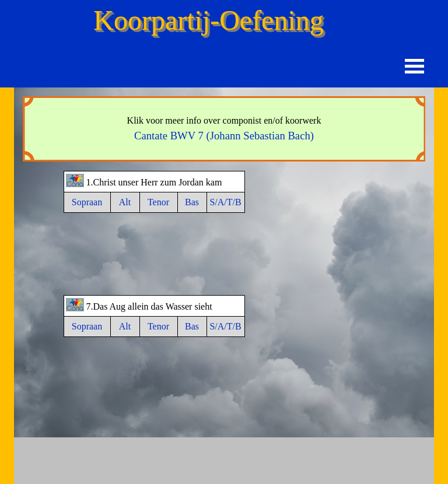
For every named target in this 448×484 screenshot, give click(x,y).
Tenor (158, 202)
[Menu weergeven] (414, 66)
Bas (192, 202)
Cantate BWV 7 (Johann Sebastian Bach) (224, 136)
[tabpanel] (224, 129)
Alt (125, 202)
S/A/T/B (225, 202)
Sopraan (87, 202)
